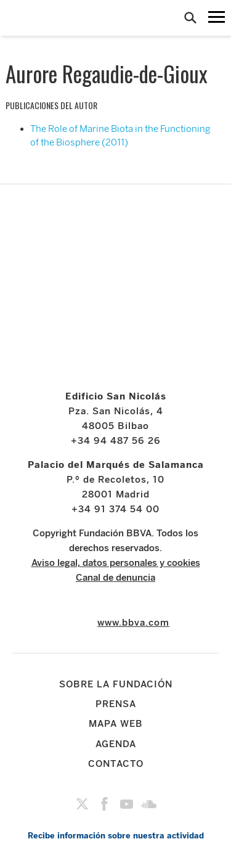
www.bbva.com (133, 623)
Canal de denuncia (115, 578)
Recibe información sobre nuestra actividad (116, 836)
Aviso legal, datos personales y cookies (116, 563)
